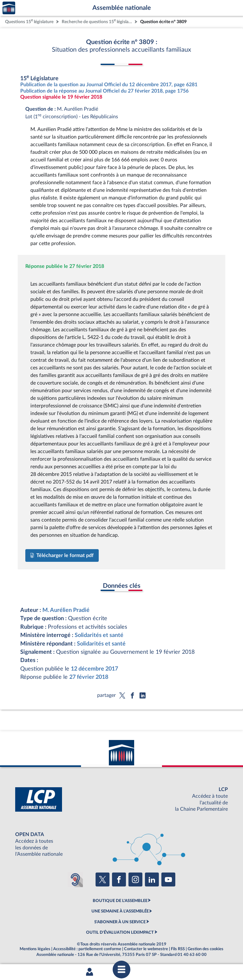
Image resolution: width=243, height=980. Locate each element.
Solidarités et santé (99, 635)
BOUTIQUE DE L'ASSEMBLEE (120, 901)
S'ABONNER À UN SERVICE (120, 922)
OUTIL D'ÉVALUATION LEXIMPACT (120, 932)
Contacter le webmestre (146, 949)
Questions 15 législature (29, 21)
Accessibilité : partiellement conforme (87, 949)
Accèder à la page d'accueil (9, 8)
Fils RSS (178, 949)
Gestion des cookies (206, 949)
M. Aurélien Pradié (66, 610)
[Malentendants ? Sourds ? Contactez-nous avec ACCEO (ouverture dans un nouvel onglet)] (75, 879)
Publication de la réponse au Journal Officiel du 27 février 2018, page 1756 (104, 91)
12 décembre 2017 (94, 669)
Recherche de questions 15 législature (97, 21)
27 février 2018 (89, 677)
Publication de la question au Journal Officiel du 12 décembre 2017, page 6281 (109, 85)
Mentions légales (35, 949)
